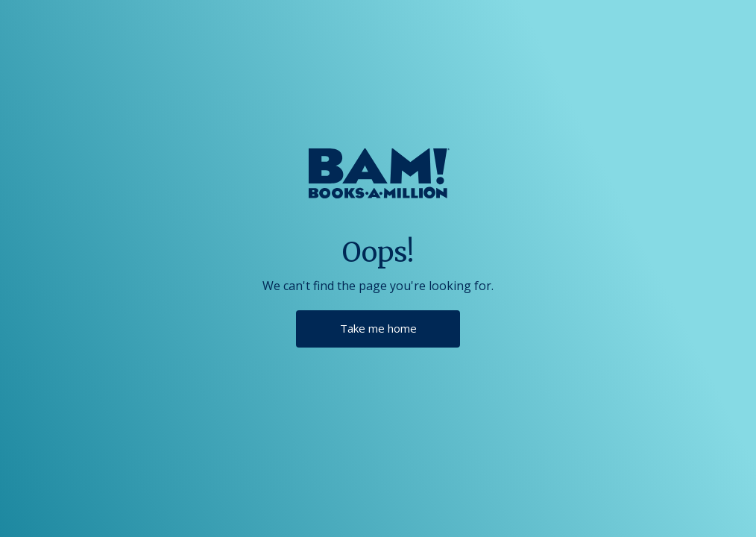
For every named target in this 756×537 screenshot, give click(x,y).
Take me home (378, 328)
